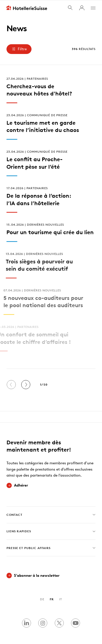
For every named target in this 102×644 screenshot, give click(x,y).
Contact (51, 515)
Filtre (19, 49)
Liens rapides (51, 531)
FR (52, 599)
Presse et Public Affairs (51, 548)
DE (42, 599)
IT (61, 599)
